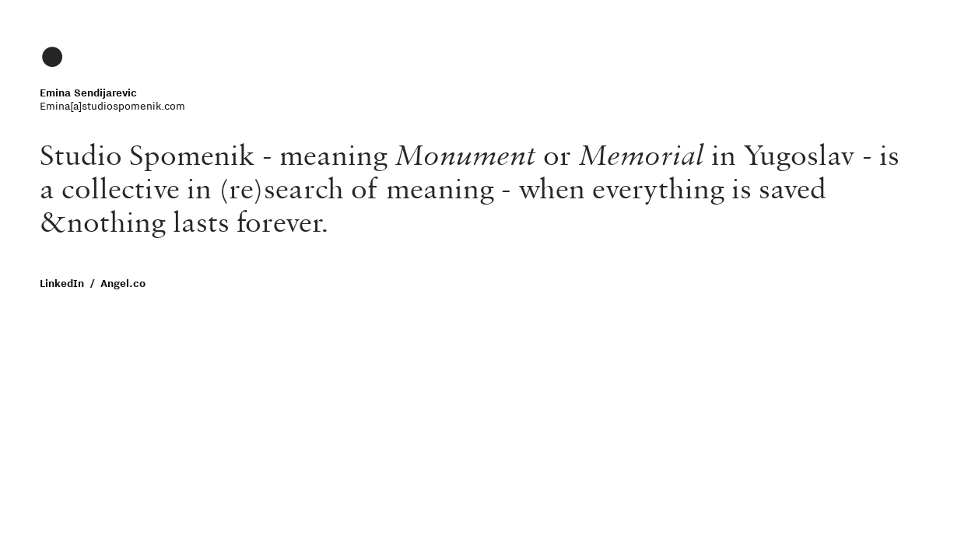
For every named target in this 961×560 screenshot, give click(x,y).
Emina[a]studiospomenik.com (112, 106)
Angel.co (125, 283)
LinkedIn (62, 283)
